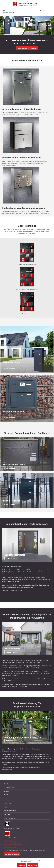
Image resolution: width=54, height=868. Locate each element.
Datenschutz (8, 803)
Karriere (6, 791)
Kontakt (6, 795)
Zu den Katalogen (9, 788)
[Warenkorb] (50, 10)
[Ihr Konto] (45, 10)
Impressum (7, 814)
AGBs (6, 807)
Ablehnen (22, 865)
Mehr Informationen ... (27, 862)
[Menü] (4, 10)
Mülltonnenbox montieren (11, 841)
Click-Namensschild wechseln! (13, 844)
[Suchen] (41, 10)
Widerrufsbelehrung (10, 811)
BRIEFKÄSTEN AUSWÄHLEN (27, 48)
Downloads (7, 784)
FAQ (5, 800)
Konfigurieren (32, 865)
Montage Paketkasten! (11, 847)
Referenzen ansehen (8, 13)
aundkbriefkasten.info (12, 854)
